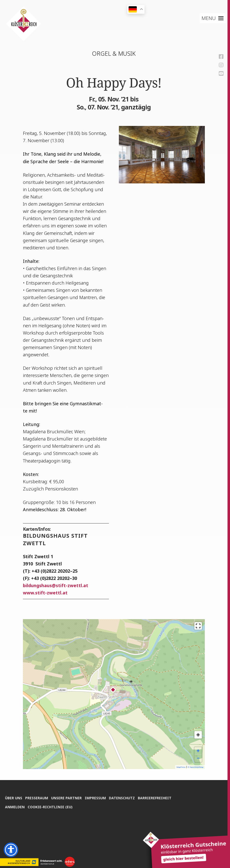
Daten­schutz (125, 797)
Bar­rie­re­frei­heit (158, 797)
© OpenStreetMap (196, 767)
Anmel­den (15, 806)
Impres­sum (98, 797)
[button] (209, 18)
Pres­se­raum (37, 797)
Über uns (14, 797)
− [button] (198, 758)
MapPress (181, 767)
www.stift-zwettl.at (45, 593)
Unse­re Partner (68, 797)
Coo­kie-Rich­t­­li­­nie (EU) (51, 806)
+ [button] (198, 751)
